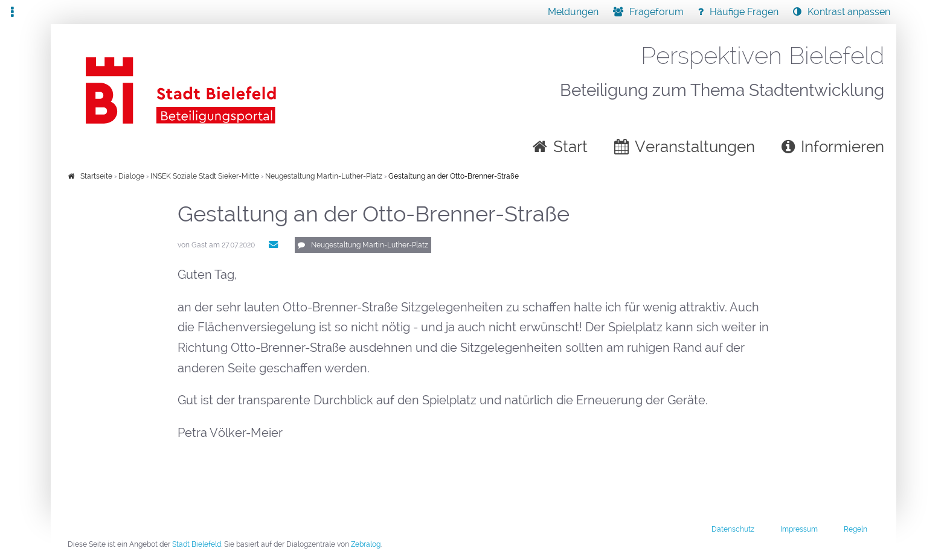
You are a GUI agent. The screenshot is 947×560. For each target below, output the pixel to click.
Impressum (799, 530)
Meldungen (573, 12)
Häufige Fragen (744, 12)
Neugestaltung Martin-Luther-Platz (324, 176)
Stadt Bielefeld (197, 546)
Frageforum (656, 12)
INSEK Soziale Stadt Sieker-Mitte (206, 176)
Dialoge (131, 176)
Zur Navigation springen (0, 12)
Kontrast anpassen (849, 12)
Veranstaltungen (695, 147)
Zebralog (366, 546)
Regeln (856, 530)
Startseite (96, 176)
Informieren (843, 147)
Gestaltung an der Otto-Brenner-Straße (454, 176)
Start (570, 147)
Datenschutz (733, 530)
